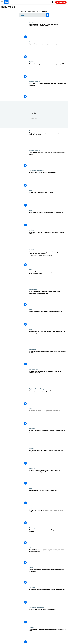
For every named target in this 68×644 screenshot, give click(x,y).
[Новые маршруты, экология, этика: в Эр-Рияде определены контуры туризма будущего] (48, 259)
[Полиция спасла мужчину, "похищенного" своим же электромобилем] (48, 378)
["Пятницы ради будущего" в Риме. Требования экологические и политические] (48, 31)
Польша (31, 131)
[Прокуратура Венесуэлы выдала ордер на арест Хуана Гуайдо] (48, 517)
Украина (32, 62)
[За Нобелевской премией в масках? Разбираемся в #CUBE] (48, 596)
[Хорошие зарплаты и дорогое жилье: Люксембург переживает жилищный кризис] (48, 299)
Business (32, 230)
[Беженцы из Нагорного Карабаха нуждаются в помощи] (48, 219)
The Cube (32, 587)
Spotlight (32, 250)
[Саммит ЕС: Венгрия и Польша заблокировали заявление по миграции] (48, 91)
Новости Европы (34, 82)
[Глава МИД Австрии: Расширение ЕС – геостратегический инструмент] (48, 160)
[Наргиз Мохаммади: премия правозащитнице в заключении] (48, 51)
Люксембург (33, 290)
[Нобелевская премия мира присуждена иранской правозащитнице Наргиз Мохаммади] (48, 477)
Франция (32, 429)
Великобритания (34, 528)
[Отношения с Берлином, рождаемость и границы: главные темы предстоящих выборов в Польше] (48, 140)
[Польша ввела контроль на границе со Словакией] (48, 418)
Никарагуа (32, 349)
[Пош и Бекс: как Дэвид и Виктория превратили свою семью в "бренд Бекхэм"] (48, 239)
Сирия (31, 567)
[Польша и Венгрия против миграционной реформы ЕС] (48, 319)
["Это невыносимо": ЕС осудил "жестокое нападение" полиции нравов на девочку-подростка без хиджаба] (48, 338)
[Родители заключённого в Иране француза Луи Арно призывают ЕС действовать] (48, 438)
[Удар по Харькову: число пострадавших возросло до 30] (48, 71)
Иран (30, 42)
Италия (31, 22)
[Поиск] (34, 15)
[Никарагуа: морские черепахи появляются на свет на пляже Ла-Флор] (48, 358)
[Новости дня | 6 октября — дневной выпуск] (48, 398)
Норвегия (32, 468)
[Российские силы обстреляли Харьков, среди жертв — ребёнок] (48, 458)
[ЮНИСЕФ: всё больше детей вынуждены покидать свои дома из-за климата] (48, 557)
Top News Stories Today (36, 170)
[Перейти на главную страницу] (6, 2)
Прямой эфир (61, 2)
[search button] (47, 15)
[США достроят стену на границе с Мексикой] (48, 497)
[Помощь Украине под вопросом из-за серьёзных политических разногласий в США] (48, 279)
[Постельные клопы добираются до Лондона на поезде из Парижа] (48, 537)
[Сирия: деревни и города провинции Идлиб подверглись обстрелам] (48, 577)
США (31, 270)
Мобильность (33, 369)
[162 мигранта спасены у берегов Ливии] (48, 200)
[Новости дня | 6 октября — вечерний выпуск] (48, 180)
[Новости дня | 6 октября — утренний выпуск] (48, 616)
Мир (30, 190)
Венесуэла (32, 508)
